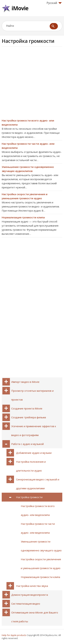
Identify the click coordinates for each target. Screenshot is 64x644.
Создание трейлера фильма (29, 417)
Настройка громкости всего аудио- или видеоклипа (38, 510)
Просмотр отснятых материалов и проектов (32, 395)
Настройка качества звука (32, 586)
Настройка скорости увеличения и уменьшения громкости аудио (41, 564)
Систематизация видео (26, 604)
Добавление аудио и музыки (34, 453)
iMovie (20, 8)
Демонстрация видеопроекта (30, 595)
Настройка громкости (29, 497)
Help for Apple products (14, 635)
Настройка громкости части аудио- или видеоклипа (38, 528)
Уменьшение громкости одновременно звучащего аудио (41, 546)
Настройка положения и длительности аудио (31, 466)
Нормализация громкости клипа (23, 217)
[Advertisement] (32, 84)
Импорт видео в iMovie (25, 382)
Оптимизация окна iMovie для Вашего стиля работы (35, 617)
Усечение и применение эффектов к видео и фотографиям (34, 431)
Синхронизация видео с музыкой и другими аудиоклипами (38, 484)
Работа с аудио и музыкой (27, 444)
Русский (54, 3)
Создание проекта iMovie (27, 408)
